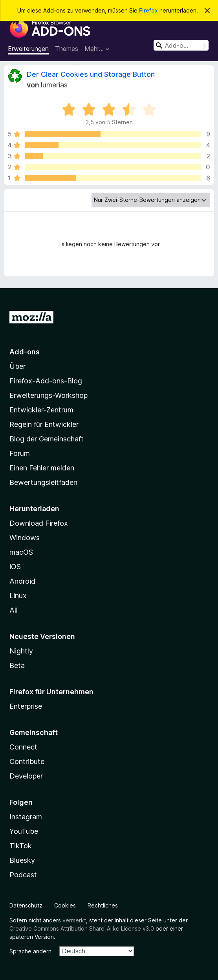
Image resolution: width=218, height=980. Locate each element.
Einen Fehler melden (42, 468)
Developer (26, 776)
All (14, 610)
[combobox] (181, 45)
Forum (20, 453)
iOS (15, 567)
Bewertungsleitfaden (43, 482)
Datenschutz (26, 905)
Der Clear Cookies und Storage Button (91, 74)
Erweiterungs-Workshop (49, 395)
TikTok (21, 846)
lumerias (54, 85)
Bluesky (22, 860)
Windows (25, 538)
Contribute (27, 761)
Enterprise (26, 706)
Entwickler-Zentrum (41, 410)
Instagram (26, 817)
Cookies (65, 905)
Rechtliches (103, 905)
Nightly (21, 651)
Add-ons (25, 352)
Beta (17, 665)
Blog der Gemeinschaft (47, 439)
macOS (21, 552)
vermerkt (74, 920)
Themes (67, 49)
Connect (23, 747)
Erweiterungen (28, 49)
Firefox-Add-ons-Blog (46, 381)
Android (22, 581)
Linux (18, 596)
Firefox (148, 10)
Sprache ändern (30, 951)
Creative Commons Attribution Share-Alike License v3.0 (82, 928)
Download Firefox (39, 523)
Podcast (23, 875)
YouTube (24, 831)
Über (17, 366)
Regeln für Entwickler (44, 424)
